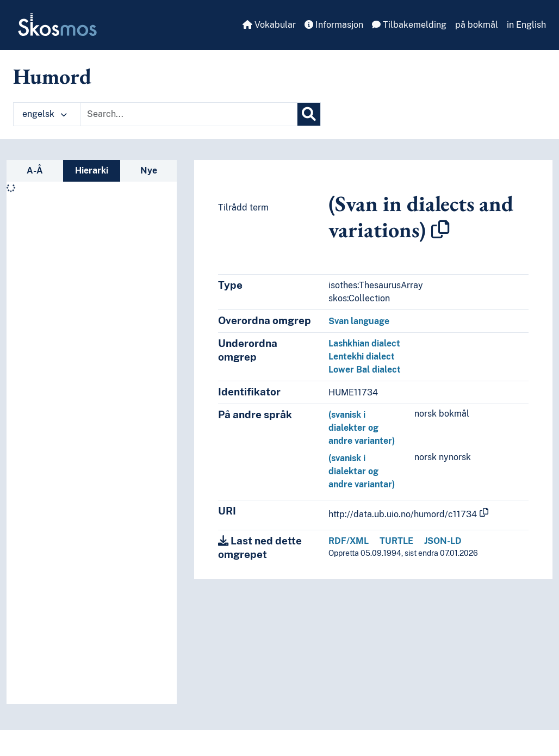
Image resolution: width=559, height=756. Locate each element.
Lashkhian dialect (364, 343)
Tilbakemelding (409, 25)
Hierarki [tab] (92, 171)
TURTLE (396, 541)
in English (526, 25)
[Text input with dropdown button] (189, 114)
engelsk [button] (45, 114)
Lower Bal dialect (365, 370)
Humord (52, 76)
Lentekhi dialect (362, 357)
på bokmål (477, 25)
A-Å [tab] (35, 171)
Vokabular (269, 25)
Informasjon (334, 25)
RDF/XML (349, 541)
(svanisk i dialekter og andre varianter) (362, 428)
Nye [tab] (149, 171)
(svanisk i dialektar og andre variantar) (362, 471)
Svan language (359, 321)
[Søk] (309, 114)
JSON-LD (443, 541)
